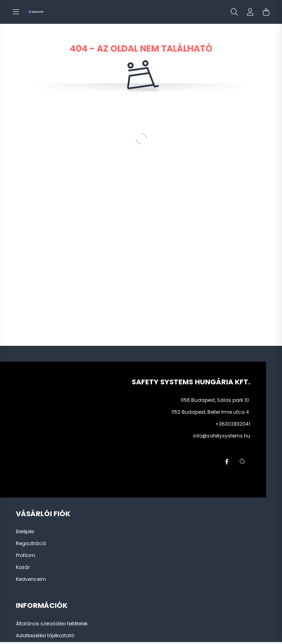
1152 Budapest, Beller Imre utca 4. (211, 412)
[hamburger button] (16, 12)
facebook (226, 462)
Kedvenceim (31, 579)
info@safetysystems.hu (222, 436)
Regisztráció (31, 544)
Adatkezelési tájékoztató (45, 636)
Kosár (23, 567)
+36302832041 (233, 424)
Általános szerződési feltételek (52, 624)
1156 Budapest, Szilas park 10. (215, 400)
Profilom (26, 555)
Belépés (25, 532)
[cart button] (266, 12)
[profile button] (250, 12)
